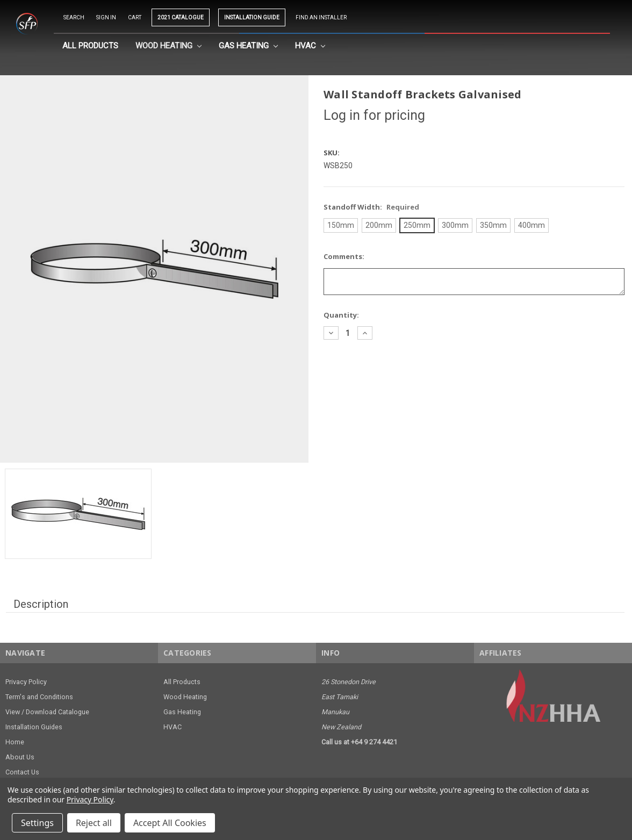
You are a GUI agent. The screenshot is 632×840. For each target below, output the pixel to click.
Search (74, 17)
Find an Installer (321, 17)
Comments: (344, 256)
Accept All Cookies (170, 823)
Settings (37, 823)
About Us (20, 757)
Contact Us (22, 772)
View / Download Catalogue (47, 712)
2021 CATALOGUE (181, 17)
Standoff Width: (371, 207)
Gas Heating (248, 46)
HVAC (310, 46)
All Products (90, 46)
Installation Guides (34, 727)
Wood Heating (168, 46)
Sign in (106, 17)
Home (15, 742)
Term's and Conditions (39, 697)
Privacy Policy (26, 682)
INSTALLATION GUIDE (252, 17)
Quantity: (341, 315)
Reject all (94, 823)
